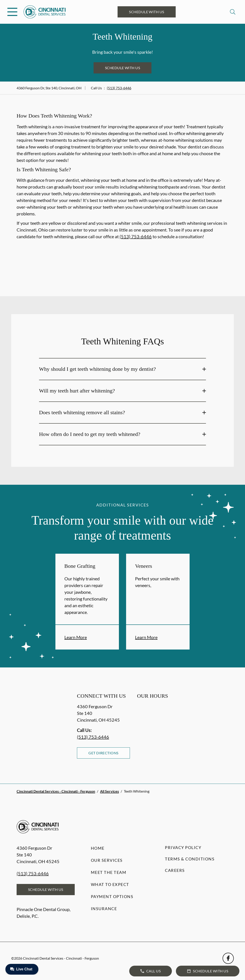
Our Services (107, 860)
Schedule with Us (147, 12)
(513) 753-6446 (119, 88)
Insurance (104, 909)
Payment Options (112, 896)
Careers (175, 870)
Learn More (76, 637)
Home (98, 848)
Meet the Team (109, 872)
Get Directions (103, 753)
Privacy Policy (183, 847)
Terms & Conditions (190, 859)
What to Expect (110, 884)
